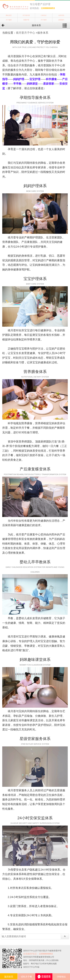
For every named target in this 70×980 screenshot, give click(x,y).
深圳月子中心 (29, 951)
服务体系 (43, 33)
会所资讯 (61, 15)
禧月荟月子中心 (26, 33)
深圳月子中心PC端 (31, 967)
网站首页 (9, 15)
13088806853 (48, 8)
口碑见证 (44, 15)
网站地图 (53, 964)
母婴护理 (26, 20)
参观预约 (61, 20)
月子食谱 (44, 20)
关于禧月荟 (26, 15)
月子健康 (9, 20)
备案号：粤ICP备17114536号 (36, 964)
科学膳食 (51, 79)
